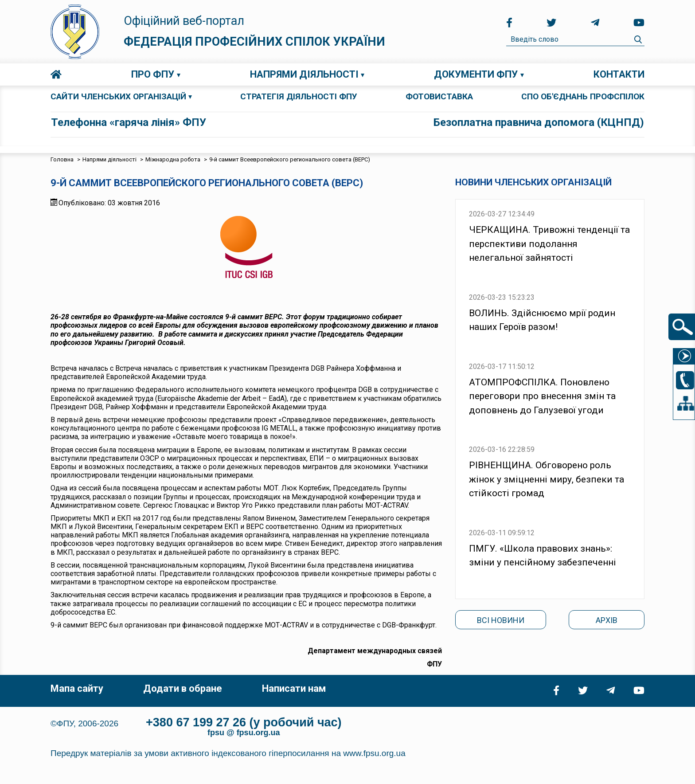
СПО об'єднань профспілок (583, 96)
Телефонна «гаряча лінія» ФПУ (129, 122)
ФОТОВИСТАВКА (439, 96)
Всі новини (501, 620)
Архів (607, 620)
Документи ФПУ (476, 74)
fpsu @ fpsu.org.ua (244, 733)
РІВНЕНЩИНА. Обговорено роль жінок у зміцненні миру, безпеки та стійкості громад (547, 479)
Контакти (619, 74)
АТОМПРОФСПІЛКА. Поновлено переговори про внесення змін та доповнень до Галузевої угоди (542, 396)
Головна (56, 74)
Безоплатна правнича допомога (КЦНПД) (539, 122)
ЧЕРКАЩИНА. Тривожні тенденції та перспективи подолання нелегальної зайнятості (549, 244)
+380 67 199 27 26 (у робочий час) (244, 722)
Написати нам (294, 688)
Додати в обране (183, 688)
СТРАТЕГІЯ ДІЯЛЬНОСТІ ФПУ (299, 96)
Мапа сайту (77, 688)
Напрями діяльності (304, 74)
